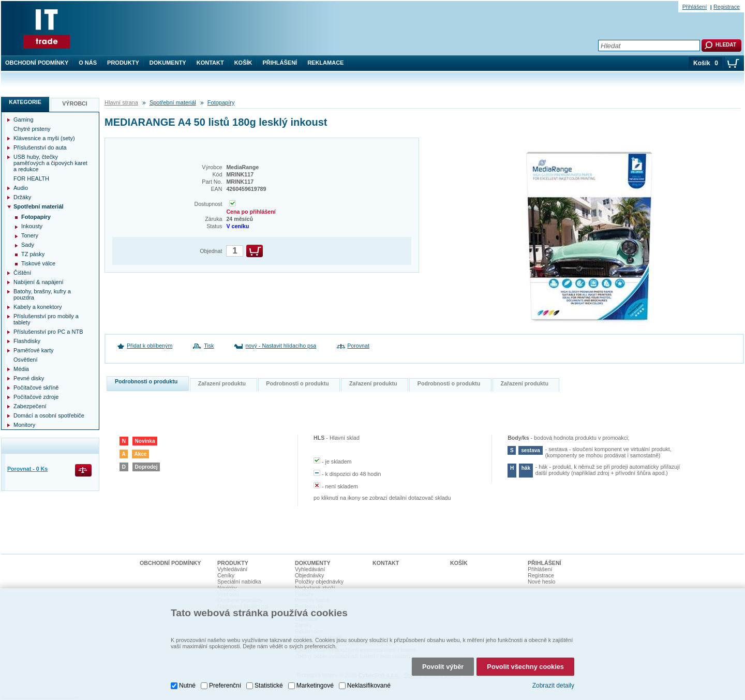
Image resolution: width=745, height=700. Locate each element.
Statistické (269, 683)
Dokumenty (168, 63)
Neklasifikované (369, 683)
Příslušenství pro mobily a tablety (46, 319)
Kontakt (210, 63)
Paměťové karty (34, 350)
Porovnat (358, 346)
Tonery (30, 235)
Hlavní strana (121, 102)
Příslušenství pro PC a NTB (48, 332)
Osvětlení (25, 360)
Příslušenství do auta (40, 147)
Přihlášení (280, 63)
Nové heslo (541, 582)
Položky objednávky (319, 582)
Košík (243, 63)
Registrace (727, 7)
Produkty (123, 63)
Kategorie (25, 102)
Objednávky (309, 575)
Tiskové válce (38, 263)
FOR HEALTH (31, 178)
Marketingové (315, 683)
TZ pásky (33, 254)
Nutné (187, 683)
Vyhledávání (232, 569)
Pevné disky (29, 378)
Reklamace (325, 63)
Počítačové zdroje (36, 397)
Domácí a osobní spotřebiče (49, 415)
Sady (28, 245)
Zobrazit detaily (553, 683)
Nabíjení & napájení (39, 282)
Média (21, 369)
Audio (21, 188)
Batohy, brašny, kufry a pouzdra (42, 294)
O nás (88, 63)
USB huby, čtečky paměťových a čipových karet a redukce (50, 163)
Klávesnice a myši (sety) (44, 138)
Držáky (22, 197)
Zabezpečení (30, 406)
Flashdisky (27, 341)
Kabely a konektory (38, 307)
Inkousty (32, 226)
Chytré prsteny (32, 129)
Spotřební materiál (173, 102)
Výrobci (75, 103)
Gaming (24, 120)
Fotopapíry (221, 102)
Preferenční (225, 683)
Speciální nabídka (239, 582)
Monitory (24, 425)
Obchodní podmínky (37, 63)
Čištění (22, 273)
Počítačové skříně (36, 388)
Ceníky (226, 575)
